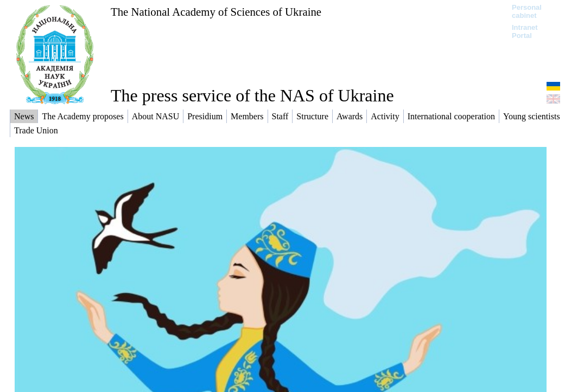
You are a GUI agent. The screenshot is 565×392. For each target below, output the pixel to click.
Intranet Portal (525, 31)
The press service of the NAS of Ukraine (252, 95)
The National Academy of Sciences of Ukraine (216, 12)
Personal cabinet (527, 11)
